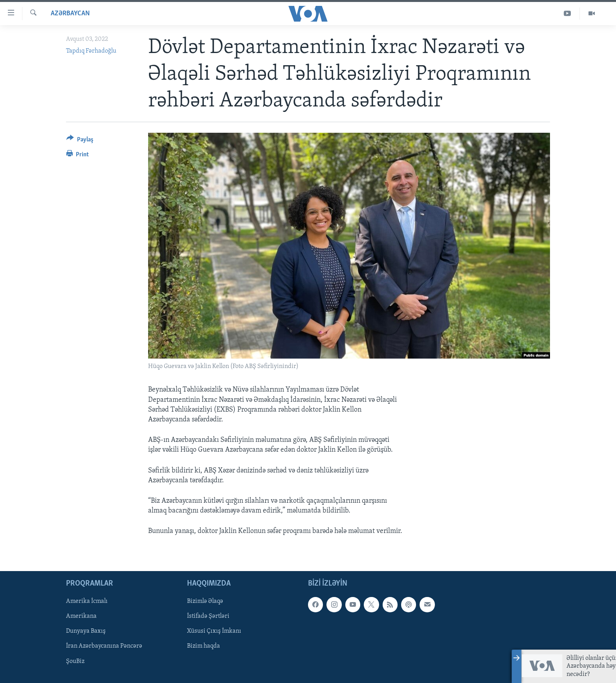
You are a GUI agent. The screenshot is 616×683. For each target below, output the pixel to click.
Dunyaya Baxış (86, 632)
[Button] (80, 141)
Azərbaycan (70, 14)
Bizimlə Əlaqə (205, 602)
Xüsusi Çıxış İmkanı (214, 632)
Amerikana (81, 617)
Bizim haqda (203, 646)
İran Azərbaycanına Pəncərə (104, 646)
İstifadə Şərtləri (208, 617)
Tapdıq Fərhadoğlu (91, 51)
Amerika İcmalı (87, 602)
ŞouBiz (75, 661)
